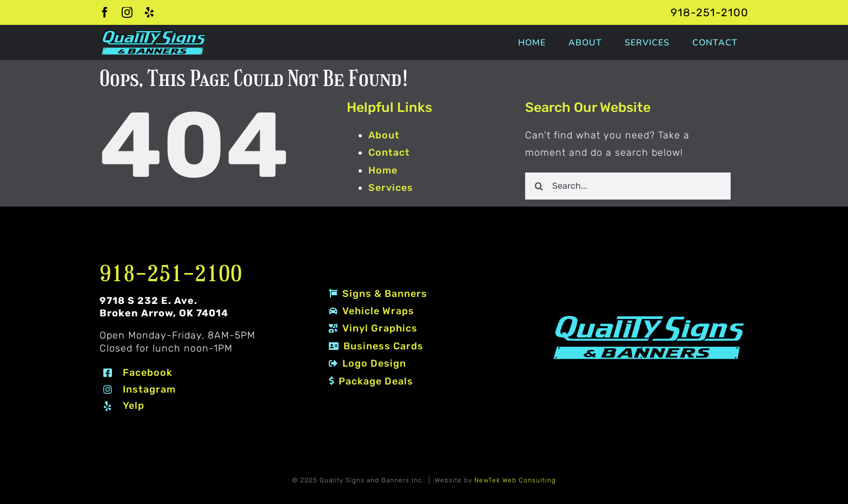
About (384, 135)
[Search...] (628, 186)
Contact (389, 152)
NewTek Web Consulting (515, 480)
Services (391, 188)
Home (383, 170)
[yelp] (150, 12)
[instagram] (127, 12)
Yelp (134, 406)
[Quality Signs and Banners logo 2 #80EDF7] (649, 317)
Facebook (148, 373)
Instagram (149, 389)
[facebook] (105, 12)
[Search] (539, 186)
